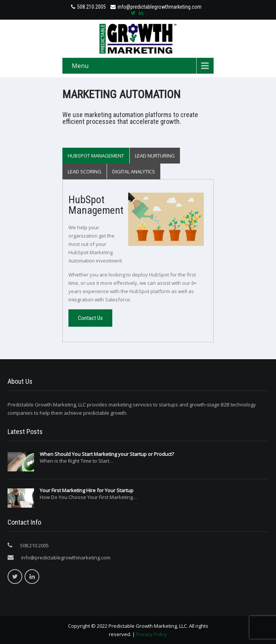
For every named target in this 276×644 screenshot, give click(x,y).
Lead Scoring (85, 171)
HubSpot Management (96, 156)
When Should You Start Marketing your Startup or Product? (107, 454)
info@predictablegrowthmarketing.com (156, 7)
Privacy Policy (152, 634)
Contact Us (90, 318)
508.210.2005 (91, 7)
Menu (80, 66)
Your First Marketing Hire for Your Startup (87, 490)
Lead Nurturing (155, 156)
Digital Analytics (134, 171)
